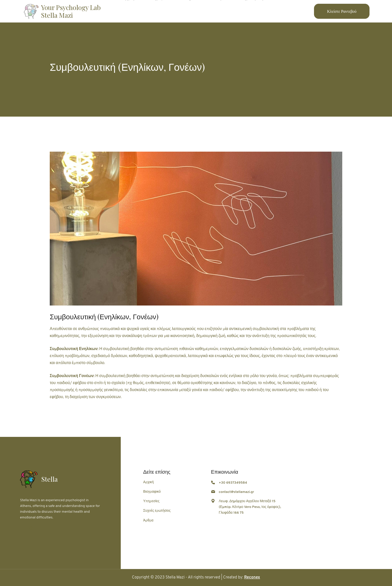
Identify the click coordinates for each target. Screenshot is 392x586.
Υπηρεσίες (151, 501)
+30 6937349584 (233, 483)
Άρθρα (148, 521)
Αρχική (148, 482)
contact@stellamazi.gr (236, 492)
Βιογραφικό (152, 492)
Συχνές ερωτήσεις (157, 511)
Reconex (252, 577)
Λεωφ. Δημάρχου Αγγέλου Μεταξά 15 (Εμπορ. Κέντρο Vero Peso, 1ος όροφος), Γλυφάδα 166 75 (250, 507)
